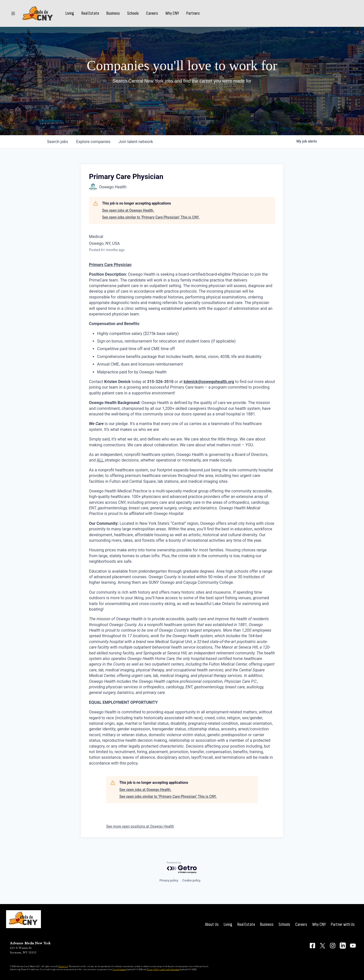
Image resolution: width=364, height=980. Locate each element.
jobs (58, 142)
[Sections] (13, 13)
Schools (133, 13)
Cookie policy (191, 881)
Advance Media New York (30, 943)
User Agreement (119, 969)
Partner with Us (343, 924)
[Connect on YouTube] (353, 946)
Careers (152, 13)
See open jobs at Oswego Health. (128, 210)
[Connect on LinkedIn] (343, 946)
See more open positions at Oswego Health (140, 826)
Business (113, 13)
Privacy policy (169, 881)
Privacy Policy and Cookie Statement (163, 969)
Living (70, 13)
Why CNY (172, 13)
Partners (193, 13)
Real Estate (90, 13)
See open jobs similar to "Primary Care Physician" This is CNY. (151, 217)
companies (93, 142)
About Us (212, 924)
